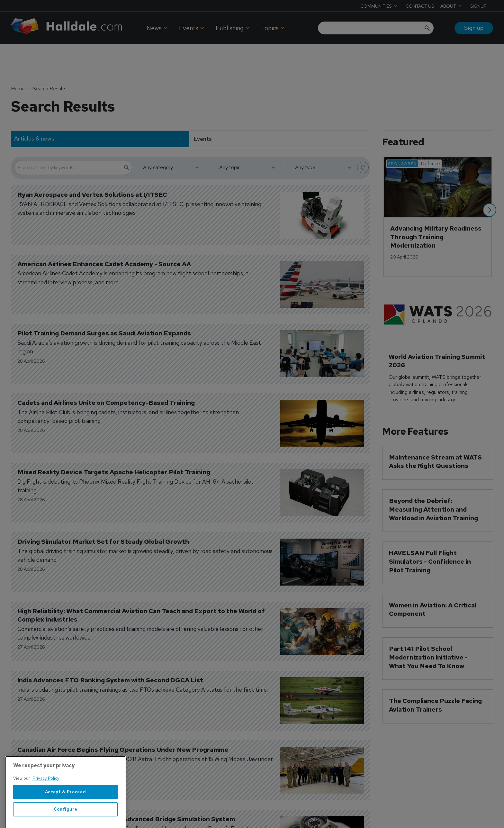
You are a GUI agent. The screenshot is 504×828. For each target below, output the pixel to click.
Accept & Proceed (66, 814)
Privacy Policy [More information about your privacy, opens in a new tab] (46, 801)
